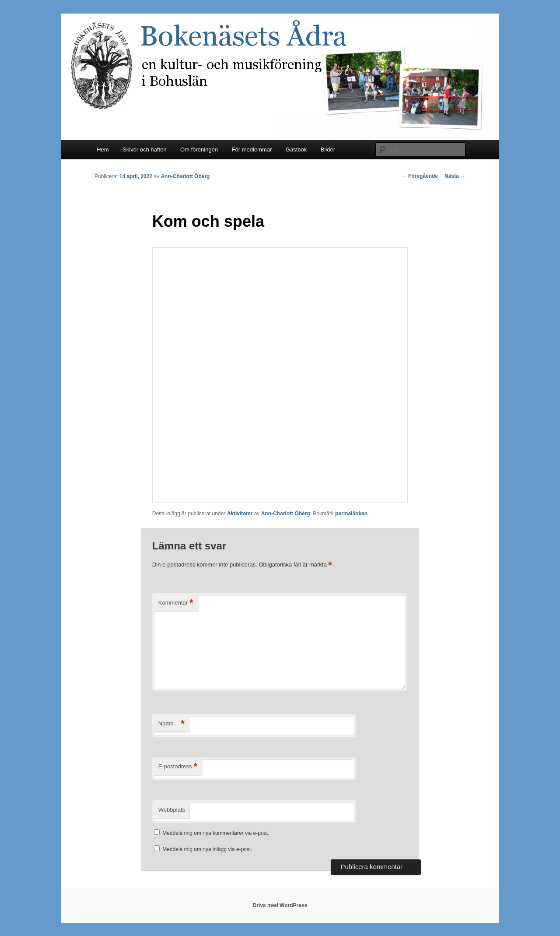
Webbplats (172, 810)
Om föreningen (199, 150)
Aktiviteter (240, 514)
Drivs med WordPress (280, 905)
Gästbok (296, 150)
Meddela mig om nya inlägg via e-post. (207, 849)
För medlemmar (252, 150)
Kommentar (176, 603)
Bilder (328, 150)
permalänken (351, 514)
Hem (103, 150)
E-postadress (178, 767)
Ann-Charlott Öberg (185, 176)
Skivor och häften (144, 150)
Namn (171, 724)
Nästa (455, 176)
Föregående (420, 176)
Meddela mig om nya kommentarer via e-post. (216, 833)
